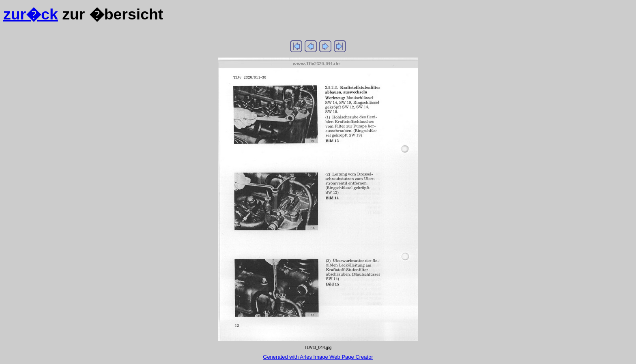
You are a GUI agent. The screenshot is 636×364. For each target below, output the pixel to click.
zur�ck (31, 14)
